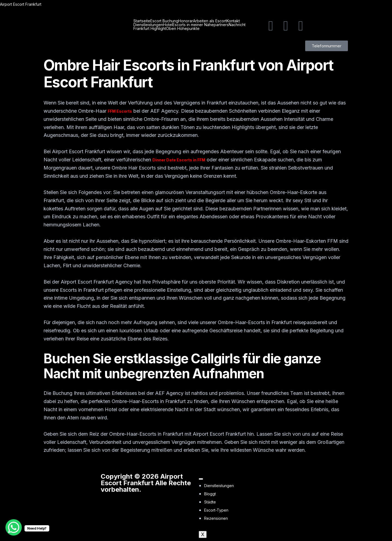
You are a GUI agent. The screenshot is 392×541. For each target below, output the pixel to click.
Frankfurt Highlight (150, 29)
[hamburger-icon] (201, 479)
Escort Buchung (164, 21)
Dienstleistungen (148, 25)
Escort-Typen (216, 510)
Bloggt (210, 494)
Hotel (168, 25)
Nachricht (237, 25)
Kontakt (233, 21)
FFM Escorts (120, 111)
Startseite (142, 21)
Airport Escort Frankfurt (21, 4)
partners (221, 25)
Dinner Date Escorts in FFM (179, 160)
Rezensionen (216, 518)
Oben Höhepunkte (183, 29)
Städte (210, 502)
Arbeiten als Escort (210, 21)
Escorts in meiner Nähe (193, 25)
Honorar (186, 21)
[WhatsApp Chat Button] (14, 527)
